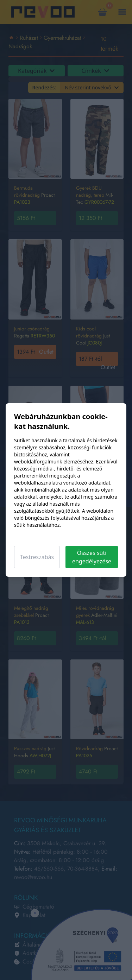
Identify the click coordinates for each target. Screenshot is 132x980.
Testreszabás (37, 557)
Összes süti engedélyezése (92, 557)
